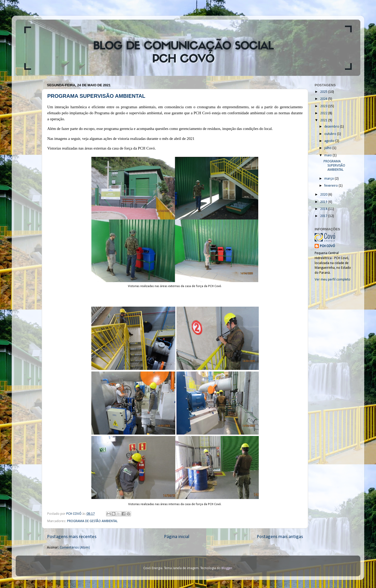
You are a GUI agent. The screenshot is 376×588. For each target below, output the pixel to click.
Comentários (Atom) (75, 548)
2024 (324, 99)
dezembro (332, 127)
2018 (324, 209)
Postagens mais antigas (280, 537)
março (330, 179)
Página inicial (177, 537)
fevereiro (331, 186)
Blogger (227, 568)
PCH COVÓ (327, 246)
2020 (324, 195)
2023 (324, 106)
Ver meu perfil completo (333, 280)
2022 (324, 113)
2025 (324, 92)
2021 (324, 120)
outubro (331, 134)
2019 (324, 202)
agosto (330, 141)
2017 (324, 216)
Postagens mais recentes (72, 537)
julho (328, 148)
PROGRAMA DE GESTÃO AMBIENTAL (92, 521)
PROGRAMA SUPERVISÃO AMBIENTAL (96, 96)
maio (328, 155)
